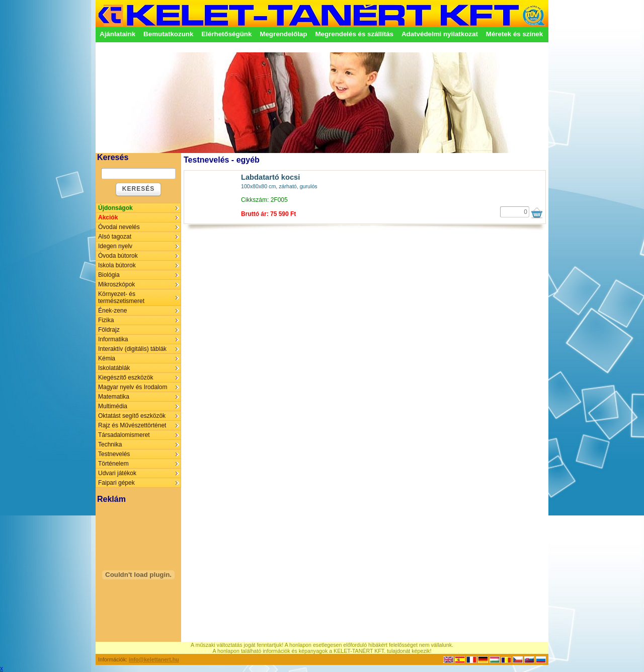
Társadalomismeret (124, 435)
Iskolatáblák (114, 368)
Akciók (108, 217)
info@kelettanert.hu (154, 659)
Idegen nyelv (115, 246)
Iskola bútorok (117, 265)
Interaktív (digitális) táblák (132, 349)
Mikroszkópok (116, 284)
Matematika (114, 397)
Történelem (113, 464)
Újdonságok (115, 208)
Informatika (113, 339)
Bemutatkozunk (168, 34)
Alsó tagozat (115, 237)
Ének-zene (112, 311)
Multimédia (113, 406)
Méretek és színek (514, 34)
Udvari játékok (117, 473)
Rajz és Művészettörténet (132, 425)
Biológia (109, 275)
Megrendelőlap (283, 34)
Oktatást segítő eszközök (132, 416)
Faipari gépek (116, 483)
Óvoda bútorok (118, 256)
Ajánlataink (117, 34)
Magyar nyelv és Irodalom (133, 387)
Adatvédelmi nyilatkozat (440, 34)
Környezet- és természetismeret (121, 297)
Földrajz (109, 330)
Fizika (106, 320)
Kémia (107, 358)
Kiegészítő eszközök (126, 378)
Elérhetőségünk (226, 34)
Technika (110, 444)
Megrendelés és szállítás (354, 34)
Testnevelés (114, 454)
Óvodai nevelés (119, 227)
